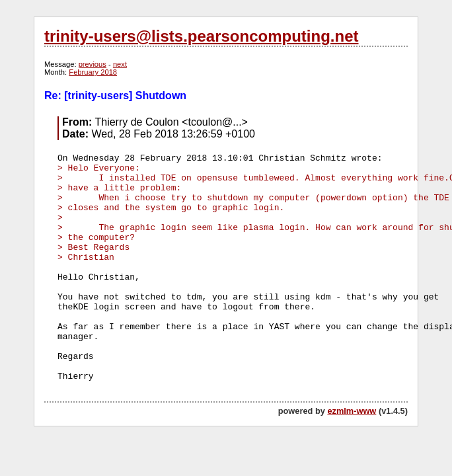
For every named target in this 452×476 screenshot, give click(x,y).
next (120, 64)
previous (93, 64)
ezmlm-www (352, 411)
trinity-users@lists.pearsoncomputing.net (201, 36)
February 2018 (93, 72)
